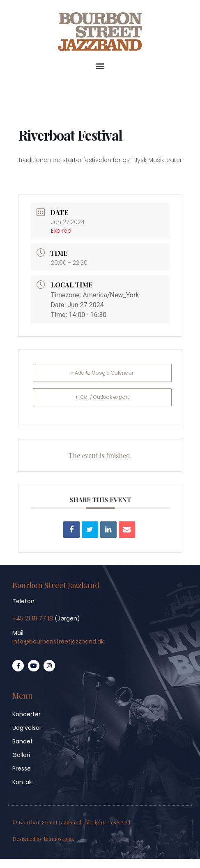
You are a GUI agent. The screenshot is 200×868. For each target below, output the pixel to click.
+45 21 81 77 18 (33, 618)
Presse (22, 768)
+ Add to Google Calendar (102, 373)
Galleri (21, 755)
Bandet (23, 741)
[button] (100, 66)
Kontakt (23, 782)
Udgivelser (27, 728)
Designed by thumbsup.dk (43, 839)
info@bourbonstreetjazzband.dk (58, 641)
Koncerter (26, 714)
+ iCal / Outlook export (102, 397)
